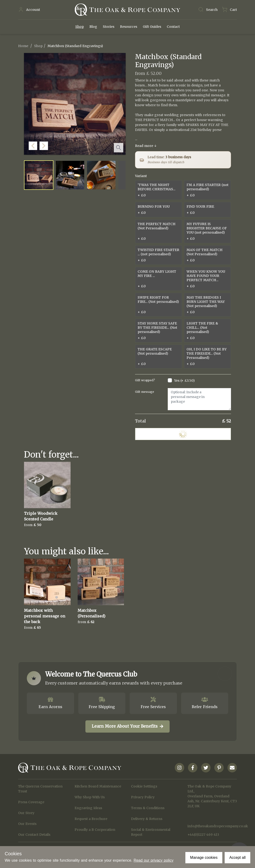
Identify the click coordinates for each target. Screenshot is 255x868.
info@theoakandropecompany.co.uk (212, 826)
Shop (80, 27)
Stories (109, 27)
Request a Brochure (91, 819)
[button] (121, 150)
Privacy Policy (143, 797)
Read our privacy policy (153, 860)
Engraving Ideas (88, 808)
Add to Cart (183, 434)
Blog (93, 27)
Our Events (27, 824)
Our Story (26, 813)
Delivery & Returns (147, 819)
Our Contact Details (34, 835)
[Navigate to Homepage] (127, 10)
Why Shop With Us (90, 797)
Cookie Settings (144, 786)
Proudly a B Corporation (95, 830)
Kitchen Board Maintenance (98, 786)
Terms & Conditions (148, 808)
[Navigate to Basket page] (229, 10)
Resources (129, 27)
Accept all (237, 858)
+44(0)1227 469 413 (203, 835)
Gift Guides (152, 27)
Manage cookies (204, 858)
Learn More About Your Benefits (127, 726)
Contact (173, 27)
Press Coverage (31, 802)
